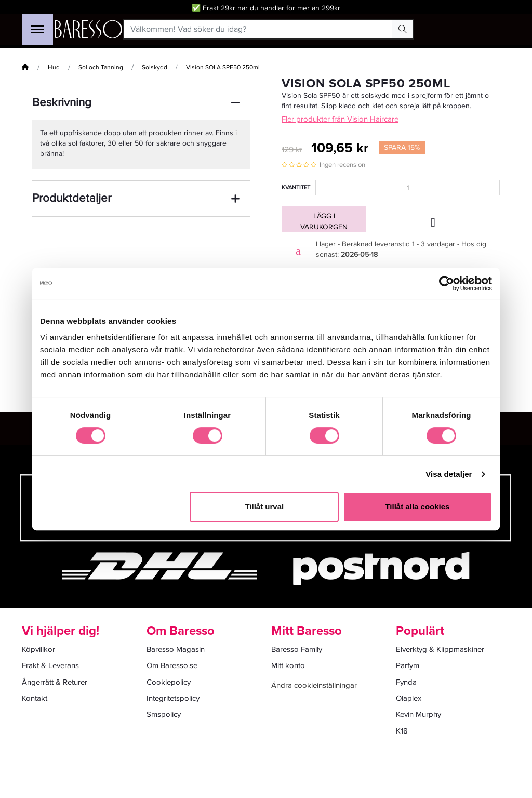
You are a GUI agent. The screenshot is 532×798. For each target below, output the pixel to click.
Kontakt (35, 698)
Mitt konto (288, 665)
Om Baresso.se (172, 665)
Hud (54, 67)
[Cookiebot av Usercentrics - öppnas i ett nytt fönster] (447, 283)
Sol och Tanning (101, 67)
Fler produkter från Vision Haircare (340, 119)
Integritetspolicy (173, 698)
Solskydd (155, 67)
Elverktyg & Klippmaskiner (440, 649)
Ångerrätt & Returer (55, 682)
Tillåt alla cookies (417, 507)
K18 (402, 731)
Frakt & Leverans (50, 665)
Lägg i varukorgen (324, 221)
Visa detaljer (449, 474)
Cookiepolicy (169, 682)
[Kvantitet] (408, 188)
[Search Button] (403, 29)
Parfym (408, 665)
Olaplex (409, 698)
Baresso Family (297, 649)
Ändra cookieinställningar (314, 685)
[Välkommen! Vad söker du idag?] (258, 29)
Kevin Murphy (418, 714)
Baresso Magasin (176, 649)
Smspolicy (164, 714)
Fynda (406, 682)
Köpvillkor (38, 649)
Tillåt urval (264, 507)
